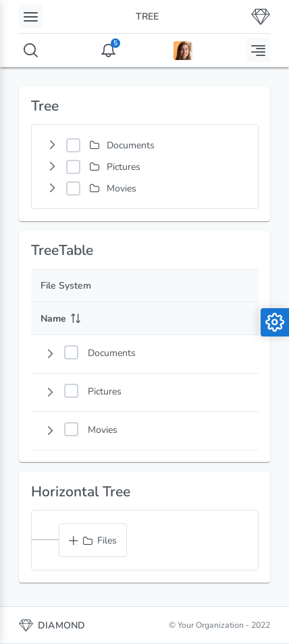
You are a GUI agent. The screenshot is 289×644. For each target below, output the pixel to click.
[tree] (145, 167)
